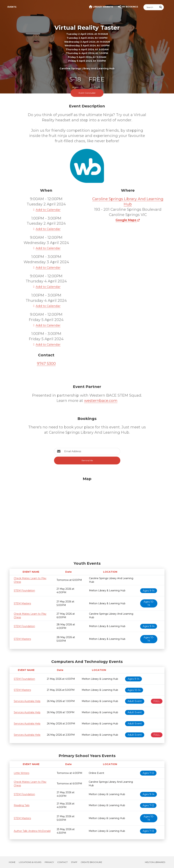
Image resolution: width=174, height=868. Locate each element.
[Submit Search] (161, 7)
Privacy (49, 862)
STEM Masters (22, 603)
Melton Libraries (155, 862)
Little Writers (21, 773)
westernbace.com (101, 401)
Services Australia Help (27, 701)
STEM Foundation (24, 591)
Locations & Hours (30, 862)
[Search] (151, 7)
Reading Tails (22, 805)
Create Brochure (91, 862)
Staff (74, 862)
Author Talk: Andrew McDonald (32, 831)
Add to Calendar (46, 210)
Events (12, 7)
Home (12, 862)
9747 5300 (46, 364)
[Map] (87, 518)
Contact (62, 862)
